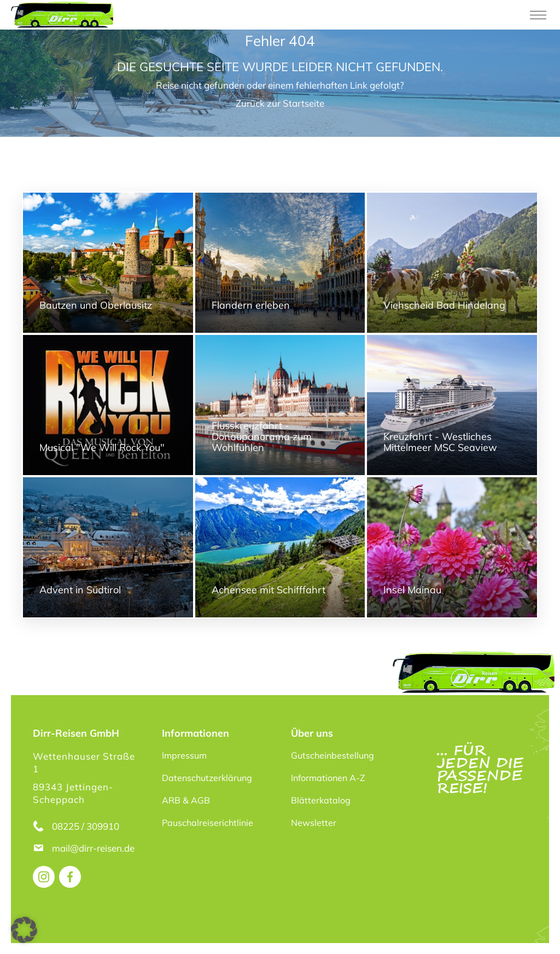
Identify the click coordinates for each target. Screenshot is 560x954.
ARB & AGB (186, 800)
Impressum (184, 755)
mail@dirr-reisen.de (94, 848)
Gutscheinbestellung (332, 755)
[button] (24, 930)
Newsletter (314, 823)
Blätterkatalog (321, 800)
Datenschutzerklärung (207, 778)
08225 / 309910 (86, 826)
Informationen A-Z (328, 778)
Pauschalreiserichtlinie (208, 823)
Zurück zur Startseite (280, 103)
